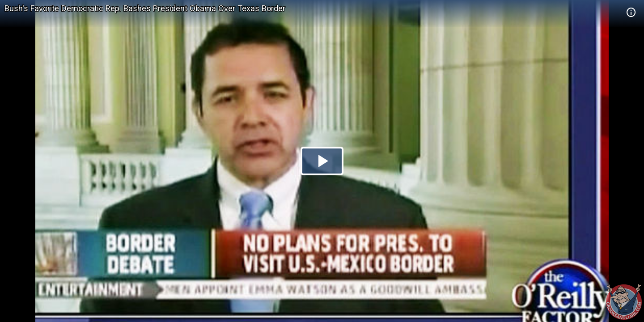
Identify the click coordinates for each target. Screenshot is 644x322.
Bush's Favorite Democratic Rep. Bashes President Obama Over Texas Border (145, 8)
